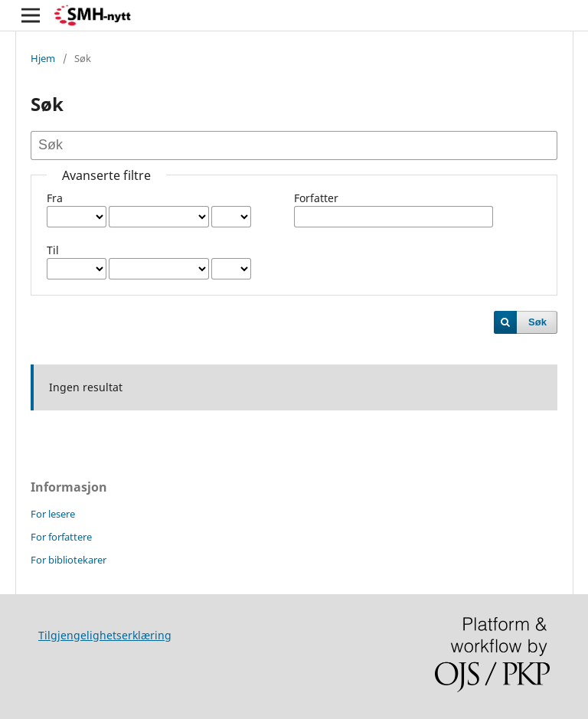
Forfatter (316, 198)
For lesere (53, 514)
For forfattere (61, 537)
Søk (537, 322)
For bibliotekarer (69, 560)
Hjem (43, 58)
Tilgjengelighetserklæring (105, 635)
